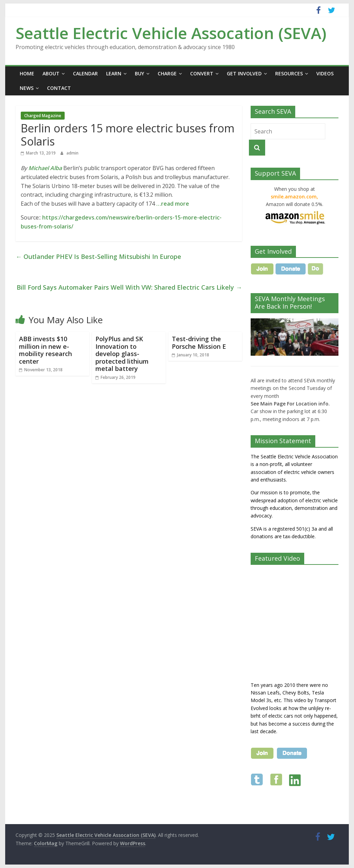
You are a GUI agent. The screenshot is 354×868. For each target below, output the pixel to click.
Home (27, 73)
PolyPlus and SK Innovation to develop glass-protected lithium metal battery (122, 354)
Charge (167, 73)
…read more (173, 204)
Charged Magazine (43, 116)
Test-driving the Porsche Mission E (199, 343)
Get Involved (244, 73)
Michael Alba (45, 168)
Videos (325, 73)
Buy (139, 73)
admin (72, 153)
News (27, 88)
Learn (114, 73)
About (51, 73)
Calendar (85, 73)
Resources (289, 73)
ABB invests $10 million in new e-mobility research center (45, 350)
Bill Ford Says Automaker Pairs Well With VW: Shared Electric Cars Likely (129, 287)
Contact (59, 88)
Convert (202, 73)
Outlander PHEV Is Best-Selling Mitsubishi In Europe (98, 256)
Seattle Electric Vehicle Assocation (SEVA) (171, 33)
